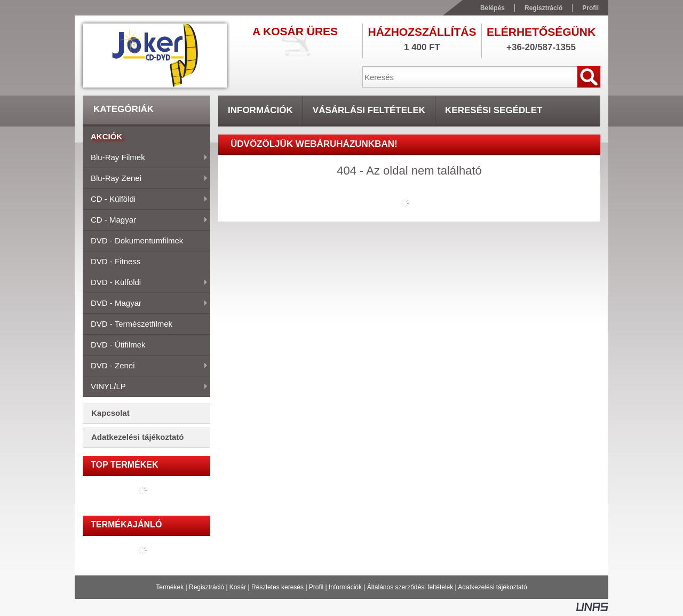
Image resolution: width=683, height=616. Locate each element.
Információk (345, 587)
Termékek (170, 587)
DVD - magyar (145, 304)
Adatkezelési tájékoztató (492, 587)
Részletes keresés (277, 587)
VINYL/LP (145, 387)
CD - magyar (145, 220)
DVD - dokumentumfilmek (137, 240)
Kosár (238, 587)
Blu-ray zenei (145, 179)
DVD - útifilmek (118, 345)
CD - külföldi (145, 200)
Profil (316, 587)
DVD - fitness (116, 261)
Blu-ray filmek (145, 158)
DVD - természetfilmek (132, 324)
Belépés (493, 8)
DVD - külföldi (145, 283)
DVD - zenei (145, 366)
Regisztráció (207, 587)
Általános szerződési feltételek (410, 587)
